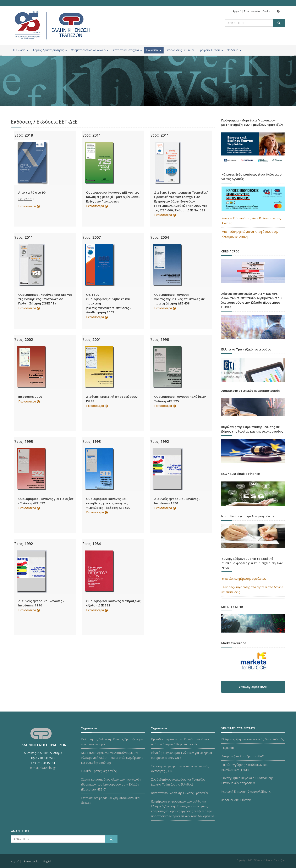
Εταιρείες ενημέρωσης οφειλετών (244, 579)
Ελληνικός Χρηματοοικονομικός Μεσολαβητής (252, 739)
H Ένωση (21, 50)
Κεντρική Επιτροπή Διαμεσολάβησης (246, 791)
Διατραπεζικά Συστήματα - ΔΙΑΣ (243, 756)
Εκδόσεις (154, 50)
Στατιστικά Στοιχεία (127, 50)
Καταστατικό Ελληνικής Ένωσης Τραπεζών (180, 793)
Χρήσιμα (234, 50)
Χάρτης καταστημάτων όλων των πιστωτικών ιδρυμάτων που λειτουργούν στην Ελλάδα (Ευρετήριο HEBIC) (111, 784)
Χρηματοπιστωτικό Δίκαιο (90, 50)
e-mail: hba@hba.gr (43, 768)
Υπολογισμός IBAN (253, 687)
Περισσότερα (27, 206)
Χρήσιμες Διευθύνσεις (236, 800)
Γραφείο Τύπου (211, 50)
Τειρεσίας (228, 748)
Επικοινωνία (252, 11)
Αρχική (237, 11)
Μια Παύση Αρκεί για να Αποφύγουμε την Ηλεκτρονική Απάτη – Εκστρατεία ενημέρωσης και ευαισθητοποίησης (112, 758)
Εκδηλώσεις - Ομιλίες (180, 50)
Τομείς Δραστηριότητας (50, 50)
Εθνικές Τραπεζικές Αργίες (99, 771)
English (267, 11)
